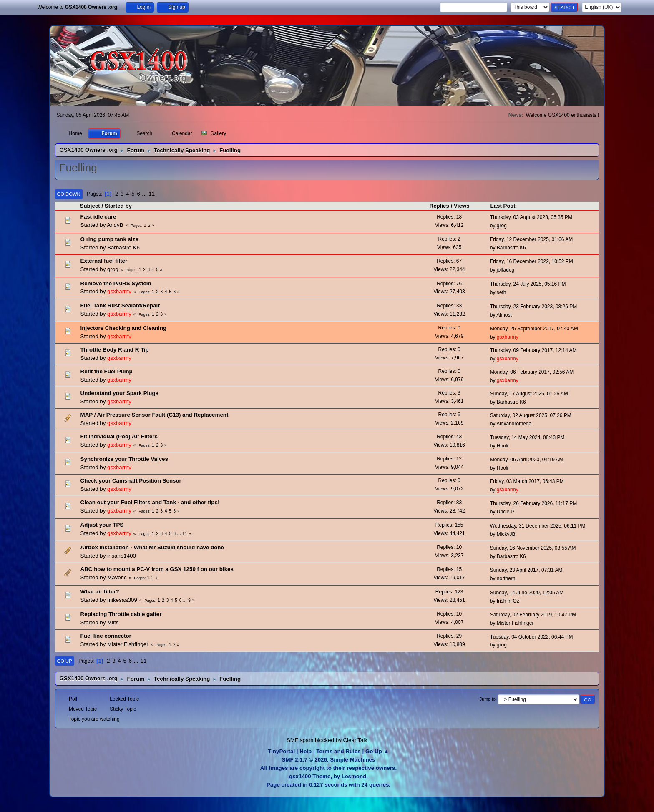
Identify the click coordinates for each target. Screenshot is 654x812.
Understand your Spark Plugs (119, 393)
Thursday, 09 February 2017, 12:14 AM (533, 350)
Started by (122, 206)
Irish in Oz (508, 601)
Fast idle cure (98, 217)
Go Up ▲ (377, 751)
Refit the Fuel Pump (107, 371)
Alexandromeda (514, 424)
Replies (439, 206)
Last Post (503, 206)
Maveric (117, 577)
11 (152, 194)
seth (502, 292)
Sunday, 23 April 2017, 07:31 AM (526, 570)
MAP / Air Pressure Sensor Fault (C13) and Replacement (155, 415)
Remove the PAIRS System (116, 283)
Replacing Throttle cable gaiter (121, 614)
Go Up (65, 661)
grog (502, 226)
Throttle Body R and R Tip (115, 350)
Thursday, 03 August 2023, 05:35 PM (531, 217)
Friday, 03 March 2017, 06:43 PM (527, 481)
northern (506, 578)
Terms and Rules (338, 751)
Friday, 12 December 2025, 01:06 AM (531, 239)
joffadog (506, 270)
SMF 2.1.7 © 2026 (304, 760)
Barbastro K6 (123, 248)
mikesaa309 (122, 600)
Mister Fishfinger (515, 623)
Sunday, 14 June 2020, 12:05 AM (527, 593)
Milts (113, 622)
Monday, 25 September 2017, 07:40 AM (534, 329)
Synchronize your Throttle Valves (124, 459)
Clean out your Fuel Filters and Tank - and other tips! (150, 502)
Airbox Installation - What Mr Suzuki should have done (152, 547)
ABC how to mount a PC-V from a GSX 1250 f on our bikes (157, 569)
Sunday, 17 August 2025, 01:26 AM (529, 394)
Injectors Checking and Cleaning (124, 328)
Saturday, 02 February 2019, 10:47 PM (533, 615)
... (145, 194)
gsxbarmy (119, 291)
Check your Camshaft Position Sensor (131, 481)
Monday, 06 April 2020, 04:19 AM (527, 460)
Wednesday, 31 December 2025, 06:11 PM (538, 526)
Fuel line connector (106, 636)
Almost (504, 315)
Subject (90, 206)
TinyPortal (281, 751)
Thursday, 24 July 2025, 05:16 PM (528, 284)
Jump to (488, 699)
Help (306, 751)
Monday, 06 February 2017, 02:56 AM (532, 372)
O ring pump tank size (109, 239)
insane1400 (122, 556)
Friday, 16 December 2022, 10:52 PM (532, 261)
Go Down (69, 194)
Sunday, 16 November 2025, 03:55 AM (533, 548)
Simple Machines (352, 760)
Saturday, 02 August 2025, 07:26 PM (531, 415)
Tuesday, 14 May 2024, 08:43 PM (527, 437)
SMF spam (300, 740)
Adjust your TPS (102, 525)
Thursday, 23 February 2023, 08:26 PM (533, 307)
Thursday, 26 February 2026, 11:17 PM (533, 503)
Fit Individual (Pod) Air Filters (119, 436)
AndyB (115, 225)
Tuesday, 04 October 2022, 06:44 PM (532, 637)
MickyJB (506, 534)
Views (462, 206)
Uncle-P (506, 512)
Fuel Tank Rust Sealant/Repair (120, 305)
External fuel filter (104, 261)
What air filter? (100, 592)
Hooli (502, 446)
